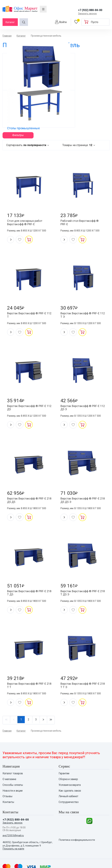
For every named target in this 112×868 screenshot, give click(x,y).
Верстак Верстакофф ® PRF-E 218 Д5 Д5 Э (82, 471)
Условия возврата (70, 761)
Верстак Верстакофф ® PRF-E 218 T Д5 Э (82, 565)
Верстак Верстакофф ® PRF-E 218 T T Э (82, 660)
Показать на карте (14, 827)
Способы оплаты (13, 761)
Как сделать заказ (70, 767)
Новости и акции (13, 767)
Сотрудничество (69, 779)
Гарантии (64, 749)
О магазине (10, 755)
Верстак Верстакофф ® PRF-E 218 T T (28, 660)
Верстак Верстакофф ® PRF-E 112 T (28, 282)
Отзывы (8, 773)
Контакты (9, 779)
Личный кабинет (69, 773)
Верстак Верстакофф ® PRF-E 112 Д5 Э (82, 376)
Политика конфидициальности (78, 820)
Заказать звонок (87, 14)
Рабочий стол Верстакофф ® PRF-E (81, 187)
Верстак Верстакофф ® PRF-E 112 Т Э (82, 282)
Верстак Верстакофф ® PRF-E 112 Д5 (28, 376)
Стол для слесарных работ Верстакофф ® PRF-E (27, 187)
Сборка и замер (69, 755)
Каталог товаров (13, 749)
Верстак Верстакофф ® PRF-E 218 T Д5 (28, 565)
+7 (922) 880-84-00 (90, 10)
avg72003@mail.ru (13, 814)
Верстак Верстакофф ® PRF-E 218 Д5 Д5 (28, 471)
